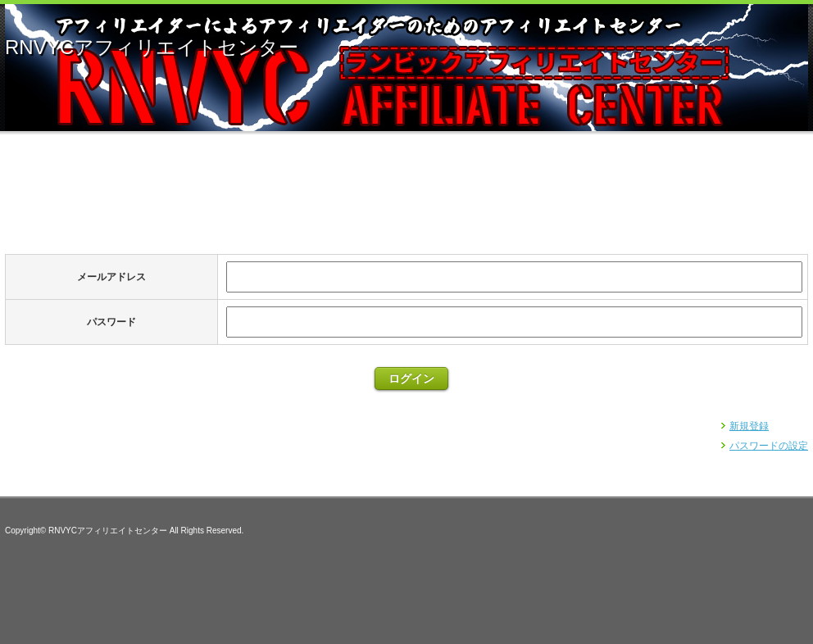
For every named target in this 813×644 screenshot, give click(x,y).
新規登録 (749, 426)
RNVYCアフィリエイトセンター (152, 47)
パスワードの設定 (769, 446)
